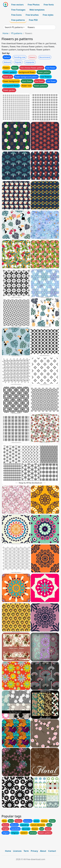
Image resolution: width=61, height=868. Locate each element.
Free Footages (18, 10)
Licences (17, 851)
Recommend (45, 57)
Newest (32, 57)
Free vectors (17, 5)
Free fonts (49, 5)
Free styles (48, 15)
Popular (18, 62)
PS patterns (17, 33)
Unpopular (30, 62)
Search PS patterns (14, 27)
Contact (52, 851)
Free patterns (18, 20)
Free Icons (16, 15)
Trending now (20, 57)
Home (6, 33)
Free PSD (33, 20)
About (43, 851)
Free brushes (32, 15)
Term (26, 851)
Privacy (34, 851)
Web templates (37, 10)
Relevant (7, 62)
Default (7, 57)
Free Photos (34, 5)
